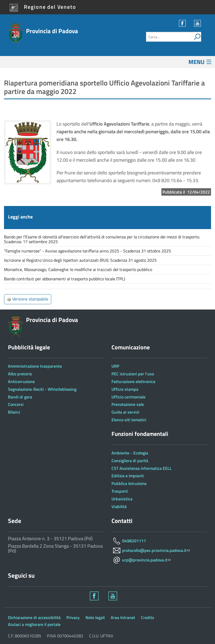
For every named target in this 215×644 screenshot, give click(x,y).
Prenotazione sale (128, 404)
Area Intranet (123, 617)
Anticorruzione (21, 381)
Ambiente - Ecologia (130, 453)
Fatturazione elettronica (133, 381)
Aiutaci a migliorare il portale (34, 624)
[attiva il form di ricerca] (196, 37)
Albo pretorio (20, 374)
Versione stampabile (28, 299)
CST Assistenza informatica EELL (142, 468)
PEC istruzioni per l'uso (133, 374)
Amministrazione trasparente (35, 366)
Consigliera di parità (130, 461)
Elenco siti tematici (129, 420)
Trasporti (120, 491)
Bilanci (14, 412)
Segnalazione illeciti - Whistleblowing (42, 389)
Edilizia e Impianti (128, 476)
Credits (148, 617)
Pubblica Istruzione (129, 483)
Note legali (95, 617)
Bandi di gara (20, 397)
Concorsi (16, 404)
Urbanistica (122, 499)
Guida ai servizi (125, 412)
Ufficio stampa (125, 389)
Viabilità (119, 506)
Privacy (73, 617)
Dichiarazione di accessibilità (34, 617)
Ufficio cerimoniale (128, 397)
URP (115, 366)
